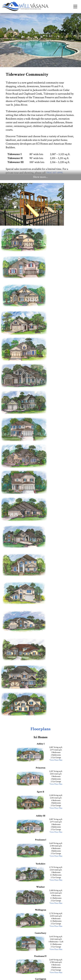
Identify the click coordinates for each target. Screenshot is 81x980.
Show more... (40, 177)
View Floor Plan (56, 760)
